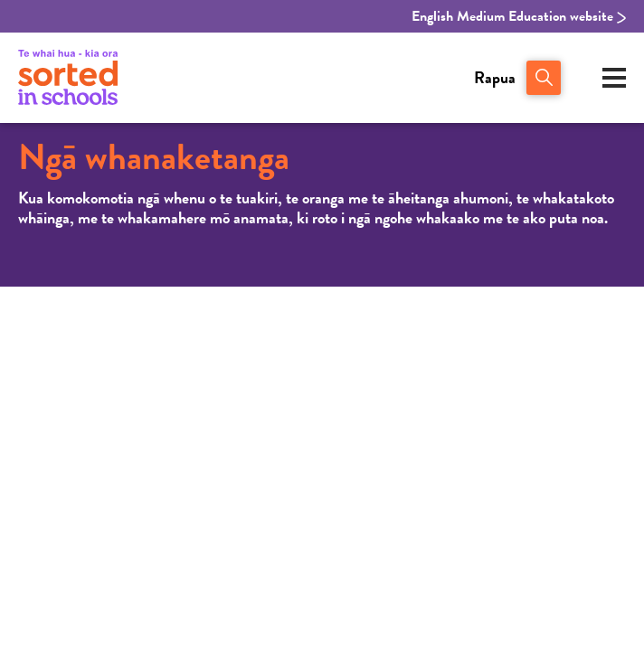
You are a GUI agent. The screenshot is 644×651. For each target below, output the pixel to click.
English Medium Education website (519, 16)
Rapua (495, 77)
